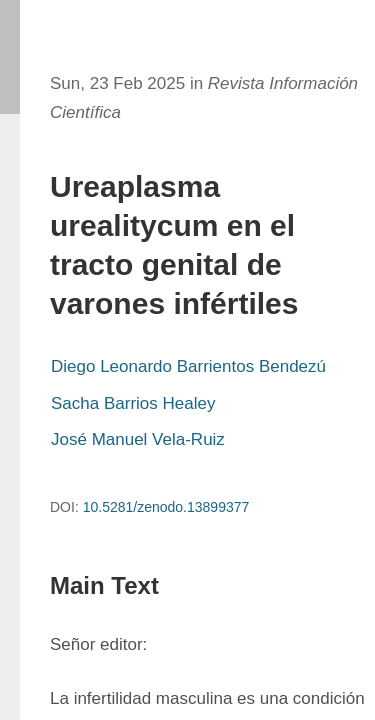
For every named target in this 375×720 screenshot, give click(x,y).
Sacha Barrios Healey (133, 403)
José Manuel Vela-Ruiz (138, 439)
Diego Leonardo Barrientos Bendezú (188, 366)
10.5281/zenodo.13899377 (166, 507)
